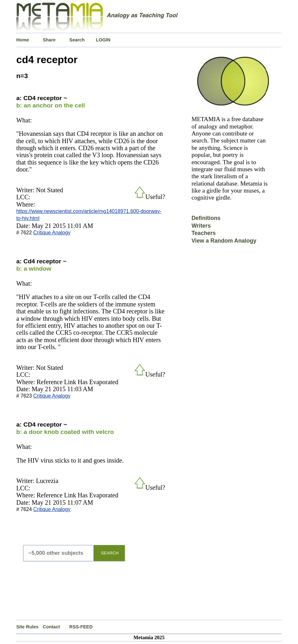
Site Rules (27, 627)
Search (77, 40)
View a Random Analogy (224, 241)
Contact (51, 627)
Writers (201, 226)
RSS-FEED (81, 627)
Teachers (204, 233)
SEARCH (110, 553)
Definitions (206, 218)
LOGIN (103, 40)
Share (49, 40)
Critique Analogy (52, 233)
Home (23, 40)
